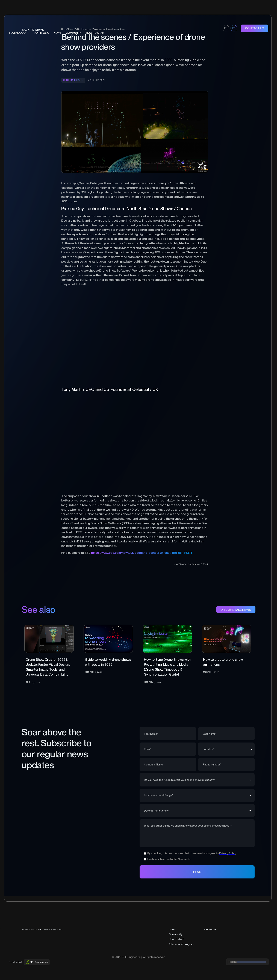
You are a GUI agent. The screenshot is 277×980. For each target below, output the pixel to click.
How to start (176, 939)
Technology (176, 919)
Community (176, 934)
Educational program (181, 944)
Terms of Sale (245, 919)
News (58, 33)
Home (172, 914)
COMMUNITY (74, 33)
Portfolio (174, 924)
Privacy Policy (245, 914)
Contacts (210, 929)
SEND (197, 872)
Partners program (215, 919)
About (208, 914)
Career (209, 924)
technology (18, 33)
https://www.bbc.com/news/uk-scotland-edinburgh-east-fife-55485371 (142, 553)
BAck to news (33, 30)
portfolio (42, 33)
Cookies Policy (245, 924)
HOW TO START (96, 33)
